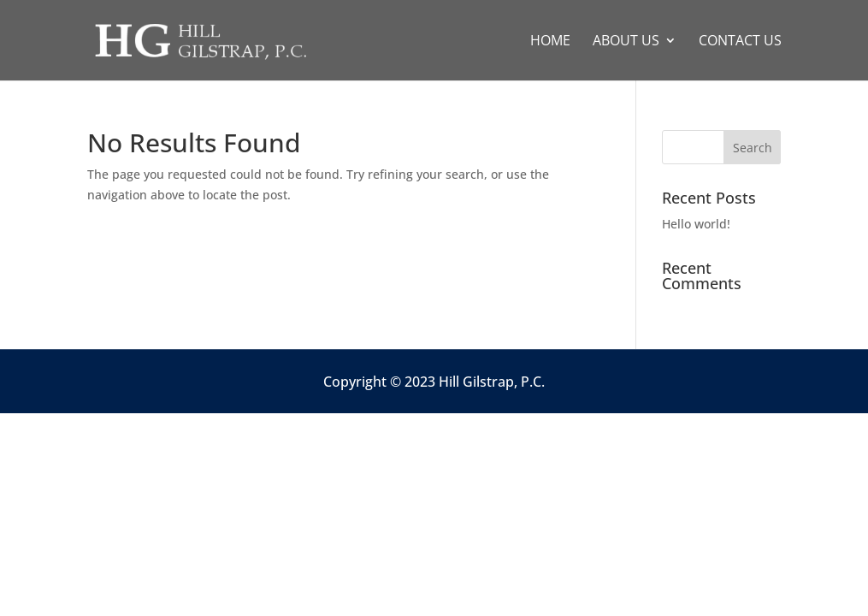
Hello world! (696, 224)
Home (550, 42)
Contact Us (740, 42)
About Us (626, 42)
